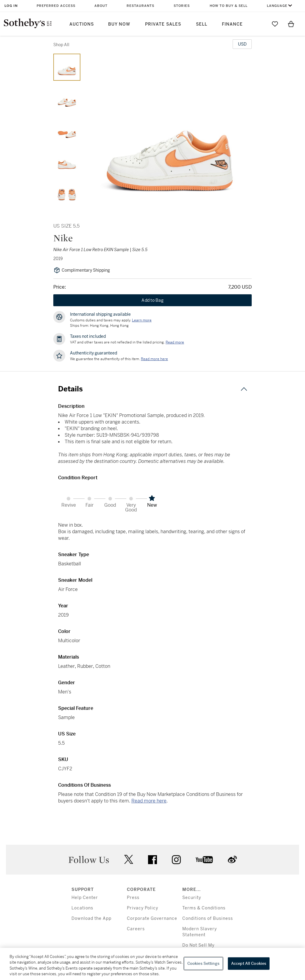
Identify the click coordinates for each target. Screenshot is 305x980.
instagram (176, 860)
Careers (136, 929)
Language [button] (277, 6)
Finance (232, 24)
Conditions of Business (208, 918)
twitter (129, 860)
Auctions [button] (82, 24)
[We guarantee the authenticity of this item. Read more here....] (154, 359)
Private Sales (163, 24)
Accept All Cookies (249, 963)
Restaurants (140, 6)
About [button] (101, 6)
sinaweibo (232, 860)
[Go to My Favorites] (275, 24)
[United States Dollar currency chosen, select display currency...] (242, 44)
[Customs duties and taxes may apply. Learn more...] (142, 320)
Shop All (61, 45)
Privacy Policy (143, 908)
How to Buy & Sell (229, 6)
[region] (152, 964)
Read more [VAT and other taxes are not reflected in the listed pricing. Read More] (175, 342)
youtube (204, 860)
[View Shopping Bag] (291, 24)
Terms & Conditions (204, 908)
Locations (82, 908)
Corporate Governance (152, 918)
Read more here (149, 801)
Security (192, 898)
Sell (202, 24)
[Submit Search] (259, 24)
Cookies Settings (203, 963)
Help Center (85, 898)
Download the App (91, 918)
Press (133, 898)
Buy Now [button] (119, 24)
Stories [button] (182, 6)
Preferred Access (56, 6)
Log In (11, 6)
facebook (152, 860)
